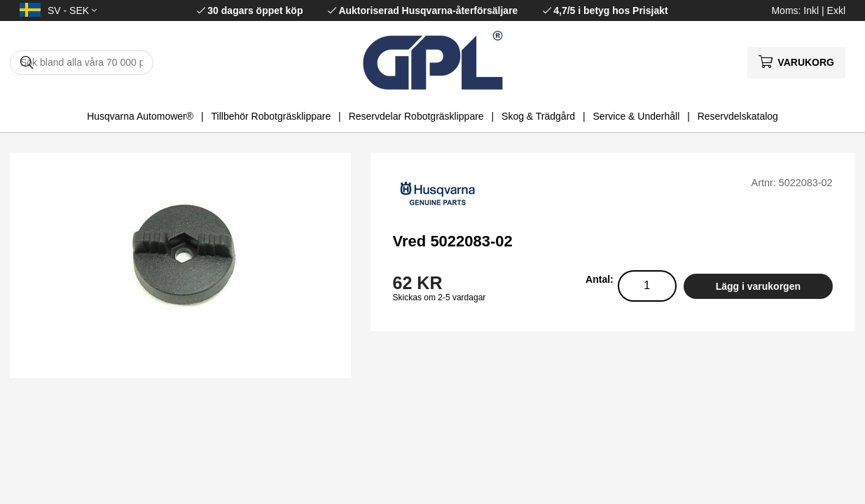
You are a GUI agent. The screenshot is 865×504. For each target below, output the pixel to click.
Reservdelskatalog (738, 116)
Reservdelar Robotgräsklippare (416, 116)
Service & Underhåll (637, 116)
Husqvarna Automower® (140, 116)
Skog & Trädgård (538, 116)
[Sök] (82, 63)
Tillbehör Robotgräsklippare (271, 116)
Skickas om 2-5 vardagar (440, 297)
